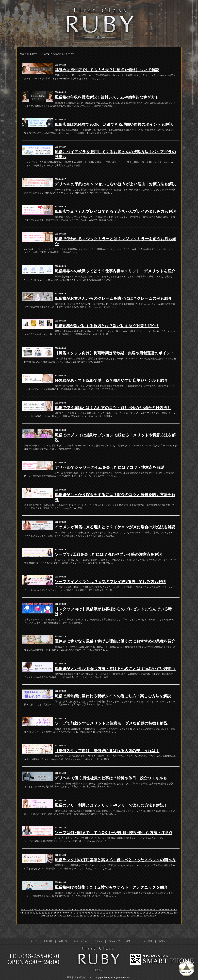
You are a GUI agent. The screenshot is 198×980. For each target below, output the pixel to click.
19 (72, 910)
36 (124, 910)
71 (74, 913)
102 (172, 913)
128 (146, 916)
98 (157, 913)
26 (93, 910)
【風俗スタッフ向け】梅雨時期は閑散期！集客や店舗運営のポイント (115, 353)
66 (59, 913)
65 (56, 913)
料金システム (81, 941)
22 (81, 910)
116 (95, 916)
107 (56, 916)
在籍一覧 (63, 941)
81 (105, 913)
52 (173, 910)
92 (138, 913)
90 (132, 913)
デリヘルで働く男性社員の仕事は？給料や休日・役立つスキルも (111, 778)
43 (145, 910)
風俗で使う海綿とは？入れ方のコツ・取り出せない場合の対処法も (113, 408)
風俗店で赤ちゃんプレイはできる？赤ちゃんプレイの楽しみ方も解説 (115, 211)
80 (102, 913)
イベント (98, 941)
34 (118, 910)
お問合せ (163, 941)
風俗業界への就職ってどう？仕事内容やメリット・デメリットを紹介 (115, 271)
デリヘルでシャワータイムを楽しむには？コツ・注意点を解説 (109, 467)
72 (77, 913)
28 (99, 910)
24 (87, 910)
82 (108, 913)
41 (139, 910)
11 (47, 910)
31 (108, 910)
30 (106, 910)
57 (31, 913)
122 (120, 916)
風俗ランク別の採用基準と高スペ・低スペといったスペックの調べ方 (115, 860)
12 (50, 910)
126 (138, 916)
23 (84, 910)
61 (43, 913)
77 (92, 913)
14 (57, 910)
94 (144, 913)
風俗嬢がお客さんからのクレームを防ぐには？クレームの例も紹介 (113, 298)
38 (130, 910)
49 (164, 910)
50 (167, 910)
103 (176, 913)
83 (111, 913)
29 (102, 910)
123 (125, 916)
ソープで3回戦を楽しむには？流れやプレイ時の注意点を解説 (108, 554)
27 (96, 910)
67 (62, 913)
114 (86, 916)
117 (99, 916)
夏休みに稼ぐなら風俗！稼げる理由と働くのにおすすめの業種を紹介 (115, 641)
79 (98, 913)
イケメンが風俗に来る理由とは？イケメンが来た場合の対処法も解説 (115, 527)
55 (25, 913)
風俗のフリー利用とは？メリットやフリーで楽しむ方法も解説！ (111, 805)
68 (65, 913)
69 (68, 913)
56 (28, 913)
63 (50, 913)
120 (112, 916)
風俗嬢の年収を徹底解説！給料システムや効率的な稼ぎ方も (107, 97)
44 (148, 910)
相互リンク (132, 941)
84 (114, 913)
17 (66, 910)
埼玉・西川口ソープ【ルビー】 (35, 54)
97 (154, 913)
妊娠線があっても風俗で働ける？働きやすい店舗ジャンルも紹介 (111, 380)
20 (75, 910)
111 (73, 916)
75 (86, 913)
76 (89, 913)
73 (80, 913)
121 (116, 916)
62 (46, 913)
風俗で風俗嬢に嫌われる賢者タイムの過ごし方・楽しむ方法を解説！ (115, 696)
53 (175, 910)
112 (78, 916)
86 (120, 913)
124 (129, 916)
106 (52, 916)
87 (123, 913)
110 (69, 916)
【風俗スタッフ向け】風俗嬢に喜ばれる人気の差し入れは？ (107, 751)
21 (78, 910)
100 (163, 913)
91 (135, 913)
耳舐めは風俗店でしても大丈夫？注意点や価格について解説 (107, 70)
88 (126, 913)
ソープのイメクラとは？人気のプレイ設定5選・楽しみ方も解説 (110, 582)
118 (103, 916)
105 (48, 916)
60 (40, 913)
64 (53, 913)
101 (167, 913)
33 (115, 910)
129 (150, 916)
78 (95, 913)
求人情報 (148, 941)
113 (82, 916)
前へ (23, 910)
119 (108, 916)
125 (133, 916)
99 (160, 913)
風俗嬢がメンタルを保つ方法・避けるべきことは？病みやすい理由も (115, 669)
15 (60, 910)
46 (154, 910)
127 (142, 916)
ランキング (114, 941)
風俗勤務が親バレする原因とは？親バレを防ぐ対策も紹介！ (107, 326)
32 (112, 910)
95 (147, 913)
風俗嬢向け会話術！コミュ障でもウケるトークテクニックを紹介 (111, 887)
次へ (155, 916)
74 (83, 913)
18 (69, 910)
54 (22, 913)
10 (44, 910)
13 (54, 910)
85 (117, 913)
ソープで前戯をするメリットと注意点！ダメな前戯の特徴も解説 (111, 723)
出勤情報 (48, 941)
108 (60, 916)
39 (133, 910)
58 (34, 913)
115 (90, 916)
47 (157, 910)
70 (71, 913)
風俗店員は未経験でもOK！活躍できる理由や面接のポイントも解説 (114, 124)
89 (129, 913)
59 (37, 913)
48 (160, 910)
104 (43, 916)
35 (121, 910)
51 (170, 910)
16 (63, 910)
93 (141, 913)
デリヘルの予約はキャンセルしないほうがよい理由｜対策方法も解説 (115, 184)
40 (136, 910)
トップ (34, 941)
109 (65, 916)
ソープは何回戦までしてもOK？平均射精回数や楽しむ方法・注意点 (114, 833)
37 (127, 910)
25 (90, 910)
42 (142, 910)
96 (150, 913)
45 (151, 910)
